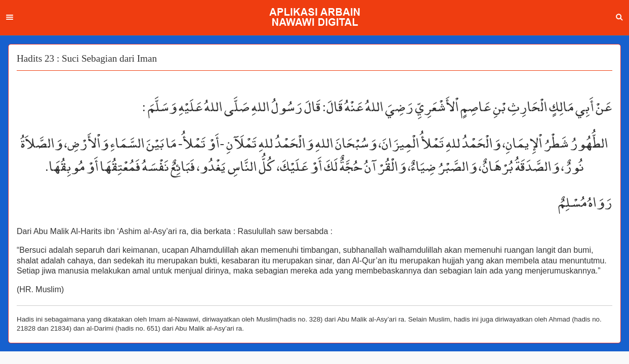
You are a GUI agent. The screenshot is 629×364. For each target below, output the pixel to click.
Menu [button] (10, 17)
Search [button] (619, 17)
